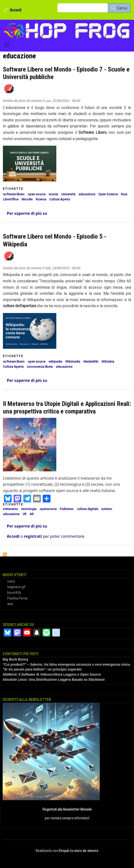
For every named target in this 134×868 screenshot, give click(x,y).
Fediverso (67, 509)
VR (25, 514)
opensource (48, 509)
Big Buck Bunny (16, 659)
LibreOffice (11, 199)
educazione (87, 194)
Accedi (16, 10)
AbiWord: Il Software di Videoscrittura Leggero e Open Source (52, 675)
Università (68, 194)
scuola (53, 194)
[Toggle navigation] (7, 45)
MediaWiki (91, 362)
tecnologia (29, 509)
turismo (107, 509)
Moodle (27, 199)
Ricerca (41, 199)
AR (32, 514)
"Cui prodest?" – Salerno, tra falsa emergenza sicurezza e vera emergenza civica (66, 665)
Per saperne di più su (27, 213)
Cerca (122, 8)
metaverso (10, 509)
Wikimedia (73, 362)
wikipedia (55, 362)
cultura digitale (88, 509)
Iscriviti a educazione (5, 555)
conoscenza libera (40, 367)
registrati (33, 536)
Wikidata (108, 362)
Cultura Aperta (60, 199)
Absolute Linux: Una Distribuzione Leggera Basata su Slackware (54, 680)
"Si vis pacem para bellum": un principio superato (42, 669)
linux (124, 194)
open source (37, 194)
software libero (14, 194)
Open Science (108, 194)
